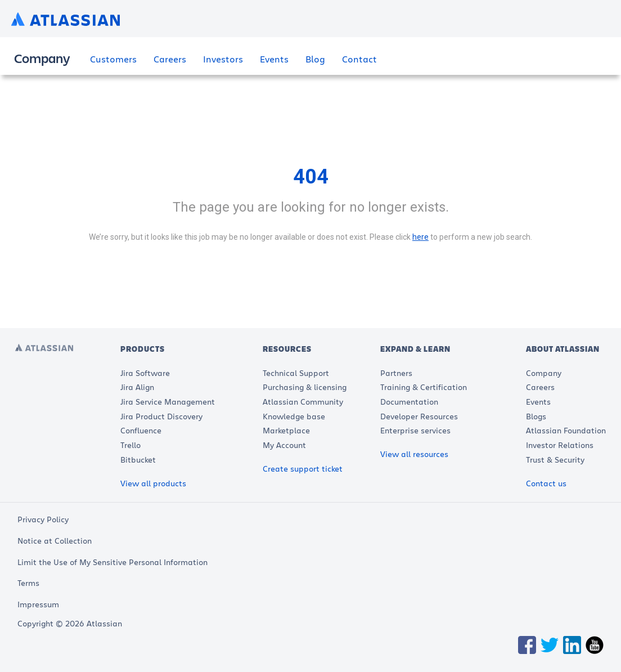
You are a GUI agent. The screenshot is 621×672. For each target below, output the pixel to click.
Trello (130, 445)
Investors (223, 59)
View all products (153, 483)
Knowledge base (294, 416)
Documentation (409, 402)
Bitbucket (138, 460)
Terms (28, 583)
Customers (113, 59)
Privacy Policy (43, 519)
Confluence (141, 430)
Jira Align (137, 387)
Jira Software (145, 373)
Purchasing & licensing (305, 387)
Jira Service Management (168, 402)
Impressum (38, 604)
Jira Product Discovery (161, 416)
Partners (396, 373)
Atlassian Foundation (566, 430)
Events (274, 59)
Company (544, 373)
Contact (359, 59)
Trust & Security (555, 460)
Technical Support (296, 373)
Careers (170, 59)
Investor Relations (560, 445)
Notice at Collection (55, 541)
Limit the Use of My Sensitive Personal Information (112, 562)
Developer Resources (419, 416)
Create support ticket (303, 469)
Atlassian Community (303, 402)
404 (311, 177)
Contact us (546, 483)
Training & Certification (424, 387)
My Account (284, 445)
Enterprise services (415, 430)
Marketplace (286, 430)
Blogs (536, 416)
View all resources (414, 454)
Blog (315, 59)
